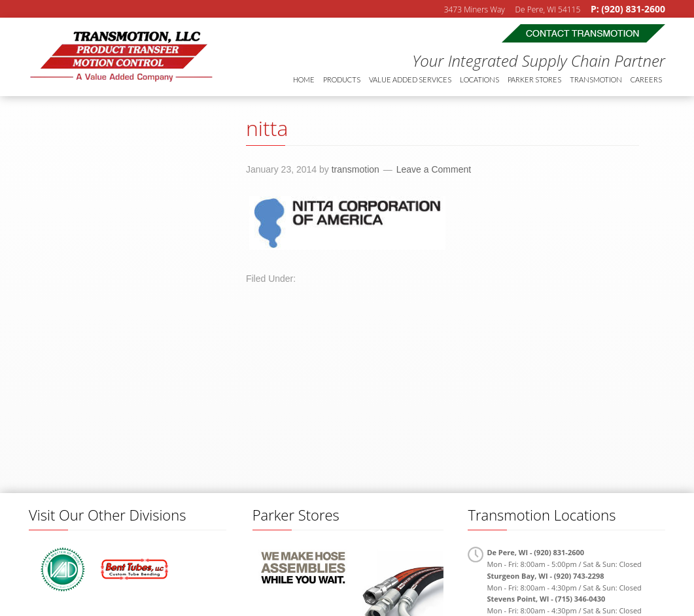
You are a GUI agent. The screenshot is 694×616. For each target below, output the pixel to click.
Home (304, 79)
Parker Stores (534, 79)
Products (342, 79)
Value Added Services (410, 79)
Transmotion (127, 57)
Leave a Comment (434, 169)
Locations (479, 79)
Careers (646, 79)
